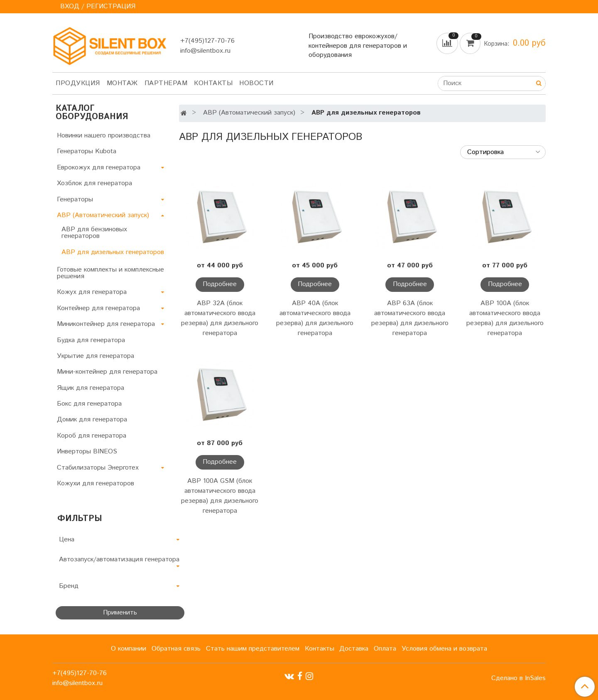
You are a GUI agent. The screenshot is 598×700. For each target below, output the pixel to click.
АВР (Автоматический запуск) (249, 113)
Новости (256, 83)
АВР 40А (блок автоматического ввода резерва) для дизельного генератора (315, 318)
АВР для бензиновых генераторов (94, 233)
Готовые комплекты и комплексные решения (110, 273)
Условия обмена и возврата (444, 649)
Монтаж (122, 83)
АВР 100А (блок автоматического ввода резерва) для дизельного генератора (505, 318)
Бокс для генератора (89, 404)
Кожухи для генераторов (96, 483)
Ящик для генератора (91, 388)
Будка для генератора (91, 340)
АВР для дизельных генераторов (113, 252)
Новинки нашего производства (104, 136)
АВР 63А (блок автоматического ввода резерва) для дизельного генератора (410, 318)
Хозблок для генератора (94, 183)
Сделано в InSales (518, 678)
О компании (129, 649)
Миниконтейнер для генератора (106, 324)
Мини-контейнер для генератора (107, 372)
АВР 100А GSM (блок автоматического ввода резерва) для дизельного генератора (220, 496)
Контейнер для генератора (98, 308)
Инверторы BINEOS (87, 452)
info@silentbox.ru (205, 51)
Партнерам (166, 83)
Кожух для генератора (92, 292)
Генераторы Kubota (87, 151)
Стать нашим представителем (253, 649)
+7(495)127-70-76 (207, 41)
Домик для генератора (92, 420)
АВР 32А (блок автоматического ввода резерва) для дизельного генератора (220, 318)
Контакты (213, 83)
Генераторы (75, 199)
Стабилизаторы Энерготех (98, 468)
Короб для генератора (92, 436)
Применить (120, 613)
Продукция (78, 83)
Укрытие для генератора (96, 356)
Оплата (385, 649)
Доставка (354, 649)
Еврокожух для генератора (99, 168)
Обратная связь (176, 649)
